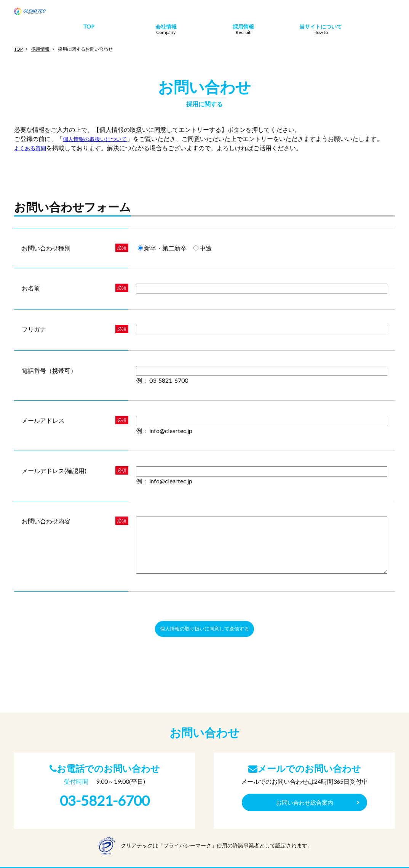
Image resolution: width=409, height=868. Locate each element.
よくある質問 (32, 148)
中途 (203, 248)
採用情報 (243, 30)
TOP (89, 26)
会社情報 (166, 30)
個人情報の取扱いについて (99, 139)
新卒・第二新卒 (162, 248)
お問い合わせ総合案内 (305, 789)
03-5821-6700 (105, 788)
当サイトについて (321, 30)
